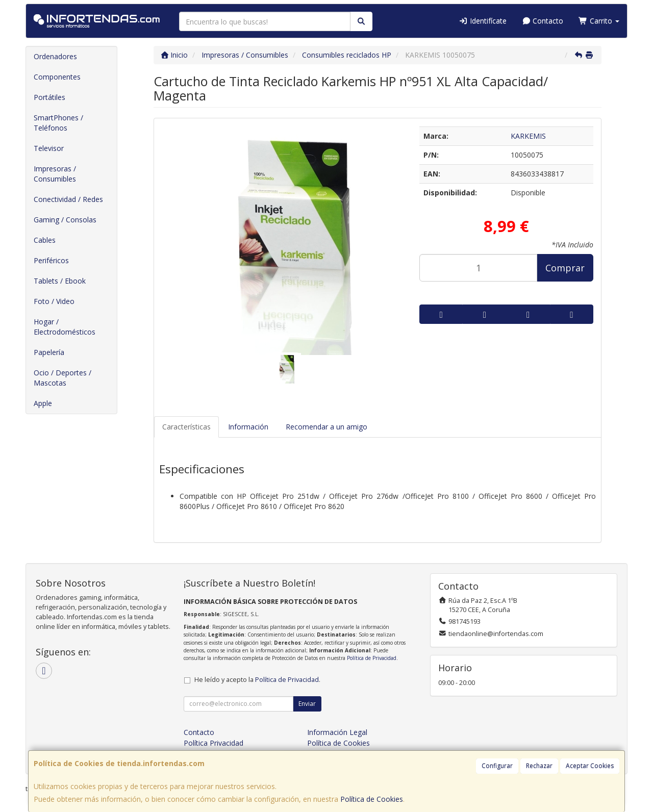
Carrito (599, 21)
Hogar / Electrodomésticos (65, 327)
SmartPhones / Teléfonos (58, 123)
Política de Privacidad (372, 658)
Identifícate (483, 21)
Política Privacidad (214, 743)
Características (186, 427)
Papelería (49, 352)
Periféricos (51, 260)
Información (248, 427)
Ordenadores (55, 56)
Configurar (497, 766)
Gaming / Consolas (65, 220)
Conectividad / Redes (68, 199)
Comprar (565, 268)
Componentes (57, 77)
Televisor (49, 148)
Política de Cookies (372, 799)
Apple (43, 403)
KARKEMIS (528, 136)
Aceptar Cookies (590, 766)
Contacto (543, 21)
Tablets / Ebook (60, 281)
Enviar (307, 704)
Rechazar (539, 766)
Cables (45, 240)
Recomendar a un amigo (326, 427)
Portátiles (49, 97)
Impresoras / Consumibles (55, 174)
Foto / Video (54, 301)
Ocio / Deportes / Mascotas (62, 378)
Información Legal (337, 732)
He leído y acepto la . (257, 680)
